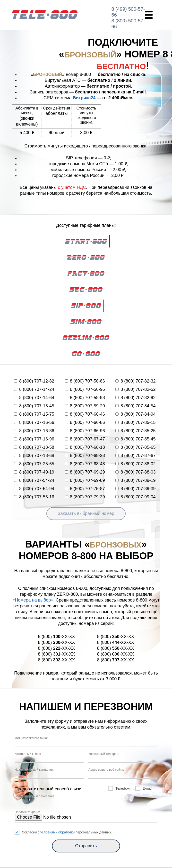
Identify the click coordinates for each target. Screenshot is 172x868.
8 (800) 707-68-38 (85, 456)
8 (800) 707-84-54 (135, 406)
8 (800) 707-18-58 (34, 447)
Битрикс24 (84, 98)
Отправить (86, 846)
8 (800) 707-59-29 (85, 406)
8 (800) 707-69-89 (85, 480)
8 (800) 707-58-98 (85, 398)
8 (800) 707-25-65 (34, 464)
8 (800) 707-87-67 (135, 456)
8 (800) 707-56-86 (85, 381)
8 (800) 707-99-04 (135, 497)
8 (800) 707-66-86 (85, 422)
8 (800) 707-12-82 (34, 381)
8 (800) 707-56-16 (34, 497)
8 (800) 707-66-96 (85, 431)
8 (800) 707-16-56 (34, 422)
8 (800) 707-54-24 (34, 480)
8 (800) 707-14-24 (34, 389)
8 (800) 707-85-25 (135, 431)
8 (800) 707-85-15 (135, 422)
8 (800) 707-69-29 (85, 472)
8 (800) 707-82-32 (135, 381)
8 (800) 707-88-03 (135, 472)
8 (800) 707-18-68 (34, 456)
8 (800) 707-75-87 (85, 489)
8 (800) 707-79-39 (85, 497)
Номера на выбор (33, 600)
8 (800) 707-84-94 (135, 414)
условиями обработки (57, 832)
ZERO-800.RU (45, 15)
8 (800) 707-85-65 (135, 447)
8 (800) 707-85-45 (135, 439)
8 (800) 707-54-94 (34, 489)
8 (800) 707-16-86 (34, 431)
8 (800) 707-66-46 (85, 414)
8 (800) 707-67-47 (85, 439)
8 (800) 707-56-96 (85, 389)
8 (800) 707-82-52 (135, 389)
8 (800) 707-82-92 (135, 398)
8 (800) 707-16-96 (34, 439)
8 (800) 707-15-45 (34, 406)
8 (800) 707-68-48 (85, 464)
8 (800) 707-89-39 (135, 489)
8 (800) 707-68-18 (85, 447)
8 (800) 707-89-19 (135, 480)
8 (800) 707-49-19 (34, 472)
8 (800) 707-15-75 (34, 414)
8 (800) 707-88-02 (135, 464)
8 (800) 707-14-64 (34, 398)
